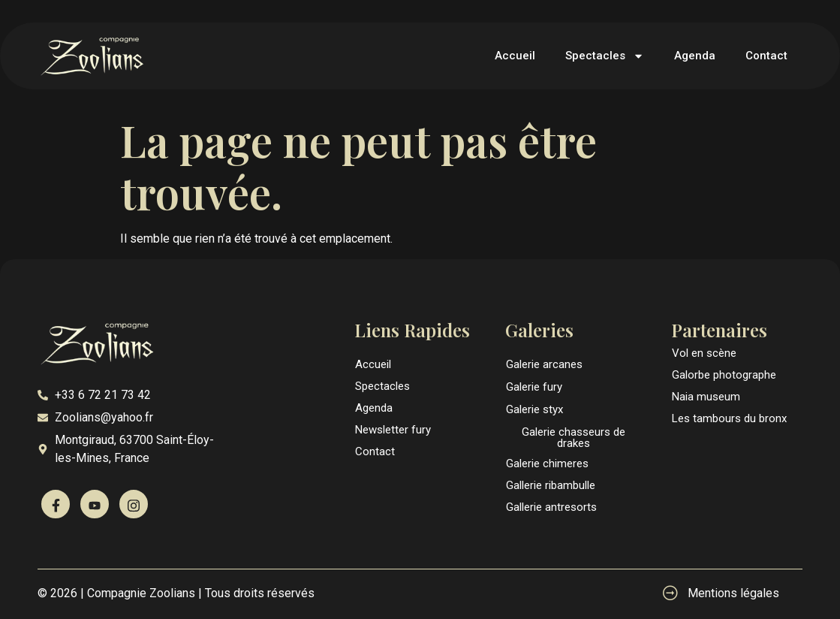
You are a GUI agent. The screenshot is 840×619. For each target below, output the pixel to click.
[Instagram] (134, 504)
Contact (766, 56)
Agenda (695, 56)
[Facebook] (56, 504)
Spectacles (605, 56)
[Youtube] (95, 504)
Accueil (515, 56)
